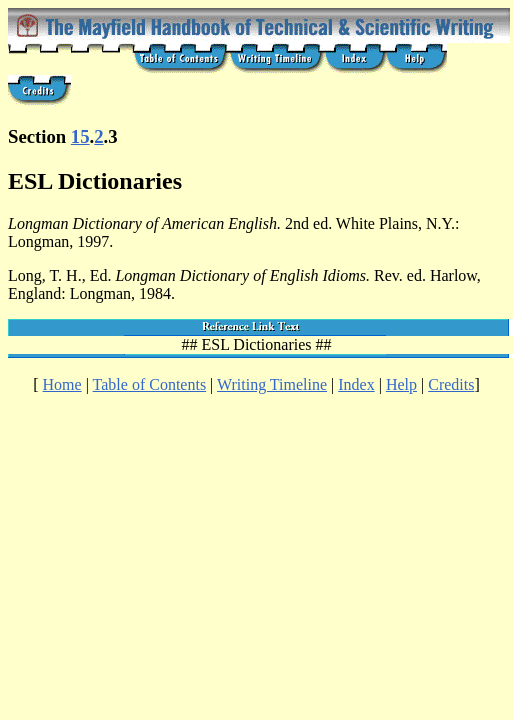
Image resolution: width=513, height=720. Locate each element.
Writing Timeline (272, 384)
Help (401, 384)
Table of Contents (150, 384)
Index (356, 384)
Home (62, 384)
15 (80, 136)
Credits (451, 384)
